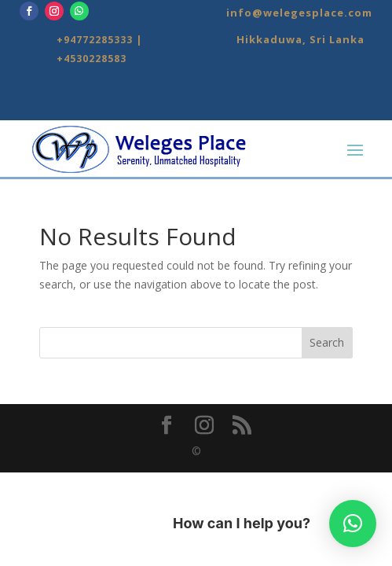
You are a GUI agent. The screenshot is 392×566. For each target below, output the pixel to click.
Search (327, 342)
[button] (353, 524)
